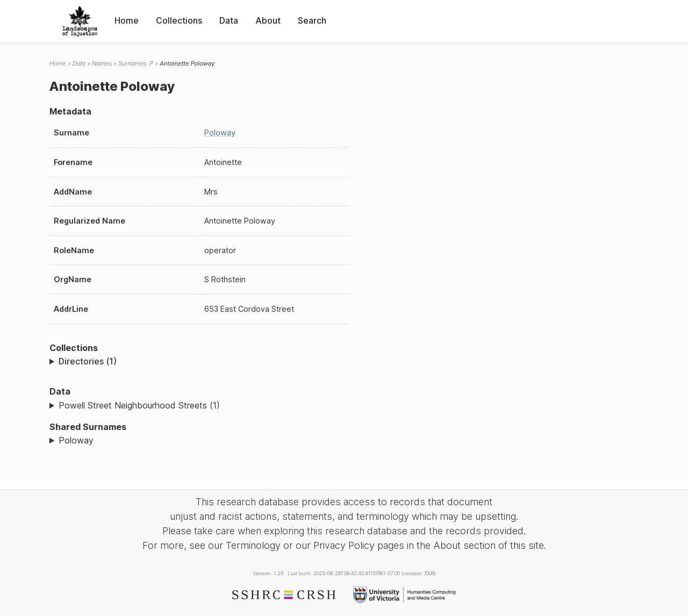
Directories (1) (88, 361)
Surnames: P (136, 63)
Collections (179, 20)
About (268, 20)
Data (229, 20)
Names (102, 63)
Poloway (220, 132)
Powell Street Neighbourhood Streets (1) (139, 405)
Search (312, 20)
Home (127, 20)
